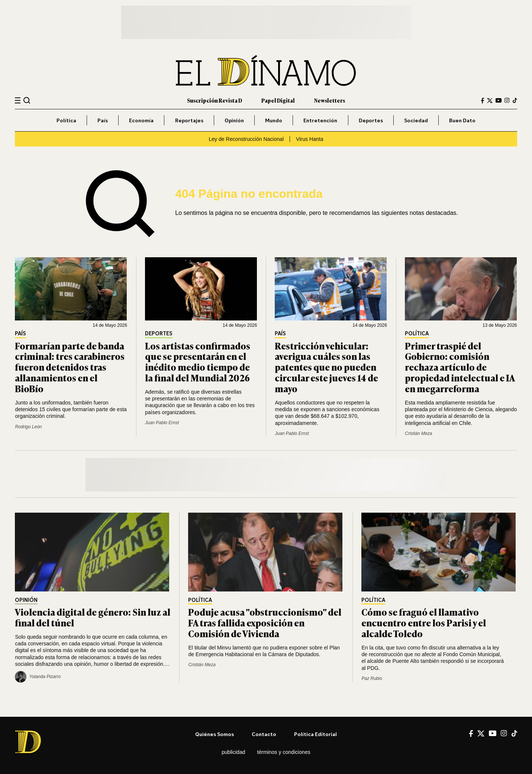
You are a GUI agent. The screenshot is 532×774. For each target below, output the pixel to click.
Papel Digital (278, 100)
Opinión (234, 120)
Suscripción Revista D (215, 100)
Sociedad (416, 120)
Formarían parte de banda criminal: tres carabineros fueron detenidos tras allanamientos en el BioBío (70, 367)
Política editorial (315, 734)
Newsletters (330, 100)
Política (66, 120)
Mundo (274, 120)
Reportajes (189, 120)
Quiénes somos (215, 734)
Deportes (371, 120)
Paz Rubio (372, 678)
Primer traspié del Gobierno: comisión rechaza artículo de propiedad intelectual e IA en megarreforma (460, 367)
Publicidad (233, 752)
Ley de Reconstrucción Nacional (246, 139)
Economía (141, 120)
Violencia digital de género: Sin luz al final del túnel (93, 617)
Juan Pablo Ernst (162, 423)
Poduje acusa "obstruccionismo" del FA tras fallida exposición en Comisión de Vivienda (265, 623)
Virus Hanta (309, 139)
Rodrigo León (28, 427)
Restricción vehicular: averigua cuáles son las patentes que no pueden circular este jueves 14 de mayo (326, 367)
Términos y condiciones (284, 752)
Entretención (320, 120)
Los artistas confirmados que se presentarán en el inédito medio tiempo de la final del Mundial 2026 (198, 362)
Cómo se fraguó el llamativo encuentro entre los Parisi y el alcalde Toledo (424, 623)
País (103, 120)
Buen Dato (462, 120)
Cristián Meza (418, 433)
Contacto (264, 734)
